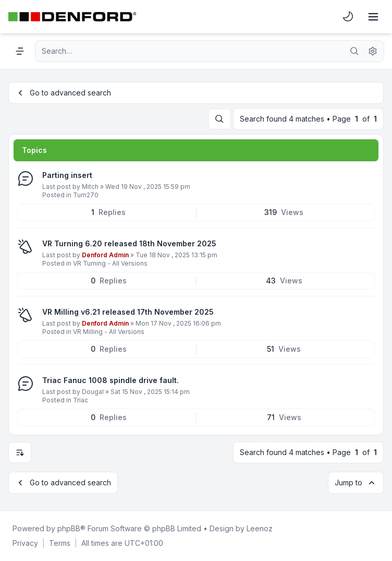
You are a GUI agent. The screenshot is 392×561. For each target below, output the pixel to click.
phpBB (69, 528)
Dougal (93, 392)
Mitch (90, 187)
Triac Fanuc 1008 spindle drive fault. (111, 380)
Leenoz (260, 528)
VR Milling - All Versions (109, 332)
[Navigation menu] (20, 51)
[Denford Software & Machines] (72, 17)
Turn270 (86, 195)
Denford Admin (105, 255)
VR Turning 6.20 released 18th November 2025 (129, 243)
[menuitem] (348, 17)
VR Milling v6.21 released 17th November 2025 (128, 312)
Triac (81, 400)
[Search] (354, 51)
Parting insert (67, 175)
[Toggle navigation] (373, 17)
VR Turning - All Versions (110, 263)
